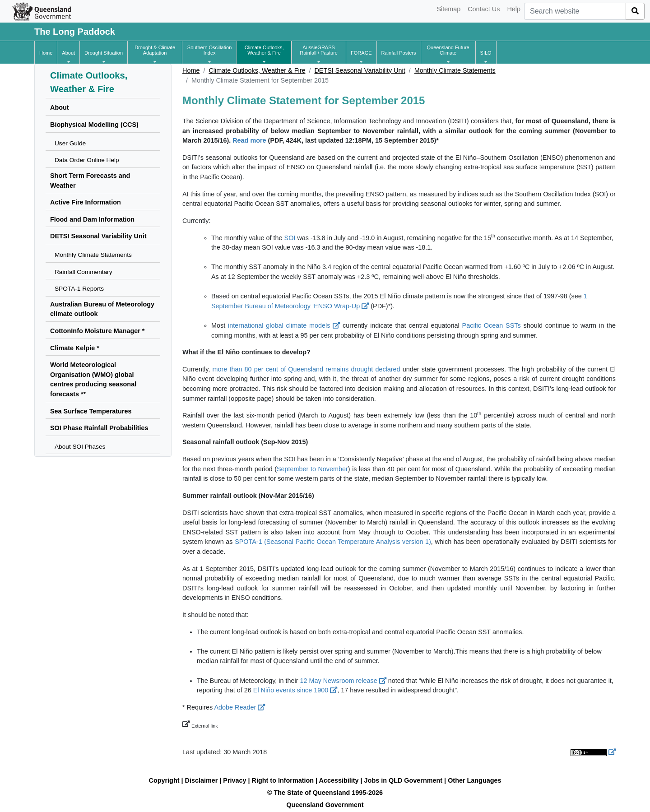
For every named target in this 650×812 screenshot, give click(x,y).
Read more (249, 140)
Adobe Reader (239, 707)
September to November (312, 469)
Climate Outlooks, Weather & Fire (257, 70)
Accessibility (339, 780)
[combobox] (575, 11)
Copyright (164, 780)
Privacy (234, 780)
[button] (68, 53)
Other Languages (474, 780)
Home (191, 70)
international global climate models (284, 325)
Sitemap (448, 9)
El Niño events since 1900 (295, 690)
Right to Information (283, 780)
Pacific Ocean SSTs (492, 325)
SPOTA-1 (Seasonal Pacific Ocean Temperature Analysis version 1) (333, 542)
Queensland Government (325, 805)
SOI (290, 238)
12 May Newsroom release (343, 681)
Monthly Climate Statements (455, 70)
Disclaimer (202, 780)
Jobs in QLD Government (404, 780)
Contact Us (484, 9)
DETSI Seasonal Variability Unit (360, 70)
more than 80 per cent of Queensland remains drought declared (306, 369)
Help (514, 9)
